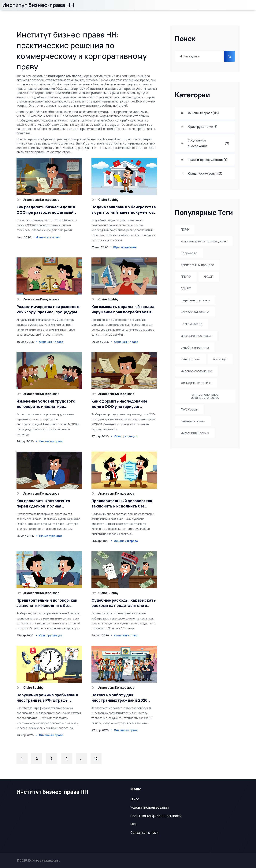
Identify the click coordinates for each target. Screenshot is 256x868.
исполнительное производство (204, 241)
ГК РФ (185, 230)
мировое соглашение (196, 371)
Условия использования (150, 807)
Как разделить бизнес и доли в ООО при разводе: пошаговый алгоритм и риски (46, 210)
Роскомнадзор (191, 324)
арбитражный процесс (197, 265)
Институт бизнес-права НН (38, 5)
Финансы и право (200, 113)
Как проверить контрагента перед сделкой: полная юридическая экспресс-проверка (49, 503)
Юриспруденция (199, 127)
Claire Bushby (108, 200)
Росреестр (189, 253)
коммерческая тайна (196, 383)
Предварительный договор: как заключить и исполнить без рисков (122, 503)
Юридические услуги (202, 173)
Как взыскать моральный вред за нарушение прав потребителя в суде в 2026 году (123, 309)
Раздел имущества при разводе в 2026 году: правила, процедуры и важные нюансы (48, 309)
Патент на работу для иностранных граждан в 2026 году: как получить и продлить (121, 698)
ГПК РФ (186, 277)
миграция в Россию (195, 433)
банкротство (190, 359)
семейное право (193, 421)
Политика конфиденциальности (156, 816)
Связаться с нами (144, 833)
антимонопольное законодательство (205, 396)
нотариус (220, 359)
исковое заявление (195, 312)
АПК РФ (186, 288)
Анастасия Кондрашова (41, 200)
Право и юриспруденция (204, 160)
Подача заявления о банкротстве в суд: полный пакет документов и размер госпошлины (124, 210)
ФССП (209, 277)
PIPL (134, 824)
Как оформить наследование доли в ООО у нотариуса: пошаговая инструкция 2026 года (124, 404)
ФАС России (190, 409)
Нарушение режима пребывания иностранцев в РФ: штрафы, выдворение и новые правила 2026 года (47, 698)
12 (96, 758)
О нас (135, 799)
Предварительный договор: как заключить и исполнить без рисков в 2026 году (47, 603)
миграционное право (196, 336)
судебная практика (195, 347)
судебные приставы (195, 300)
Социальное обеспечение (205, 143)
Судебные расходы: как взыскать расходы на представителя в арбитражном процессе (124, 603)
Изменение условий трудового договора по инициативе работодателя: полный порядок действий (48, 404)
